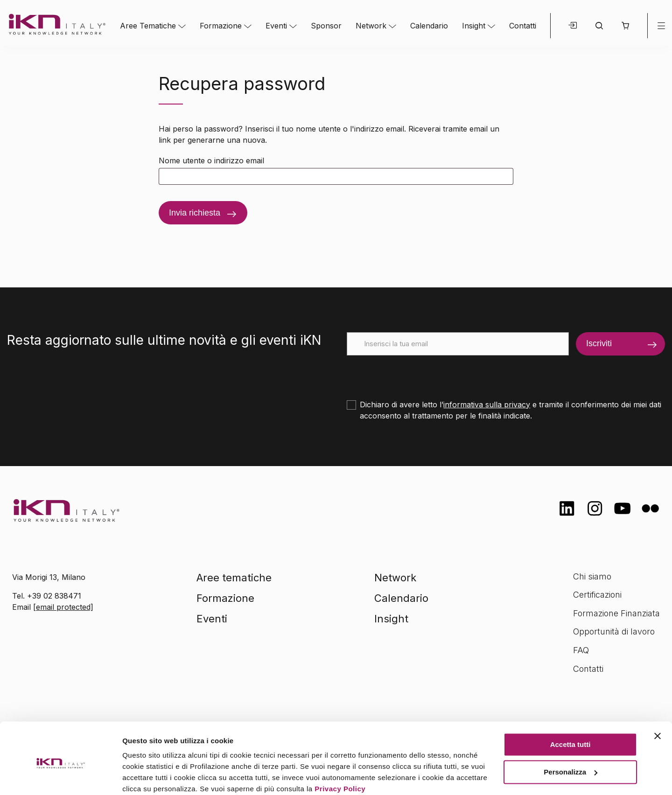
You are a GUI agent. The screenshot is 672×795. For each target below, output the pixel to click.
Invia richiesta (195, 213)
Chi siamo (592, 576)
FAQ (581, 650)
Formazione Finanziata (616, 613)
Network (371, 26)
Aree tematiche (234, 578)
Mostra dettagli (147, 777)
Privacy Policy (340, 751)
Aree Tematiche (148, 26)
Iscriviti (599, 343)
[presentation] (418, 374)
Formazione (221, 26)
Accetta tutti (570, 707)
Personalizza (570, 734)
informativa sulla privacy (487, 404)
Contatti (523, 26)
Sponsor (326, 26)
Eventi (276, 26)
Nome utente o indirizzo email (211, 160)
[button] (625, 26)
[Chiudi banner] (658, 698)
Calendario (429, 26)
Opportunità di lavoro (614, 631)
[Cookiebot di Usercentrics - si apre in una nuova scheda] (60, 777)
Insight (474, 26)
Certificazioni (597, 595)
